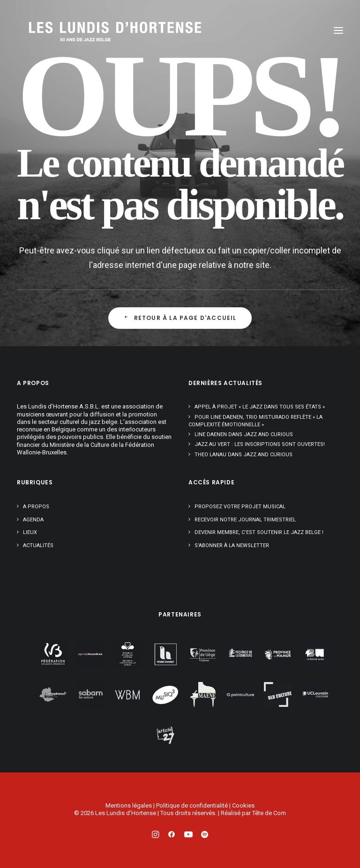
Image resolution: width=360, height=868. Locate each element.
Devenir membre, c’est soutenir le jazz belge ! (259, 532)
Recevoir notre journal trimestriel (245, 520)
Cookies (243, 805)
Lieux (30, 532)
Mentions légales (129, 805)
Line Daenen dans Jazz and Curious (244, 434)
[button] (338, 30)
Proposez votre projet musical (240, 507)
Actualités (38, 545)
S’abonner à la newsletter (232, 545)
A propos (36, 507)
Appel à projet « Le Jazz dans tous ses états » (260, 407)
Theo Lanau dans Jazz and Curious (244, 455)
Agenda (33, 520)
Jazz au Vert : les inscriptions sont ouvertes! (260, 444)
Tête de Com (269, 813)
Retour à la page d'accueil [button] (180, 318)
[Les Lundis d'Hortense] (73, 30)
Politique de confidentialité (192, 805)
